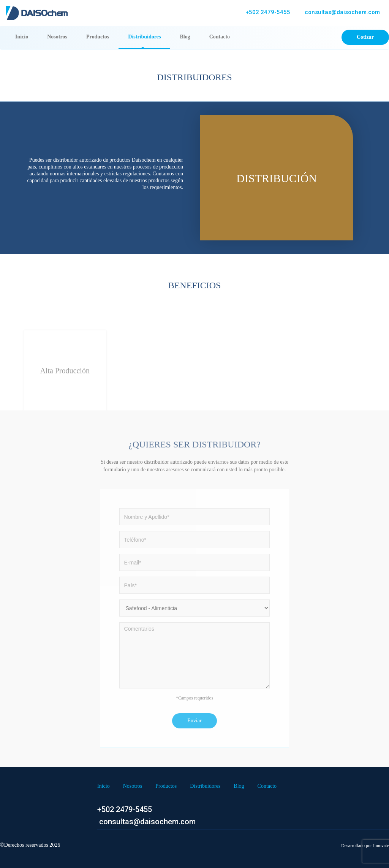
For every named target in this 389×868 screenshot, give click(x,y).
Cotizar (365, 37)
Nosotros (57, 37)
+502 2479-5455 (268, 12)
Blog (185, 37)
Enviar (194, 721)
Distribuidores (144, 37)
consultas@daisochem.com (342, 12)
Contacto (220, 37)
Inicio (26, 36)
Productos (98, 37)
